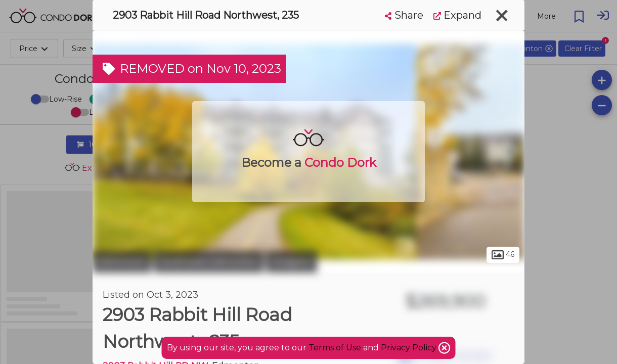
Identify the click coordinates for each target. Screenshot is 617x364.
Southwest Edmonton (209, 262)
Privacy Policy (410, 348)
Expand (457, 15)
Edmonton (122, 262)
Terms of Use (335, 348)
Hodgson (292, 262)
